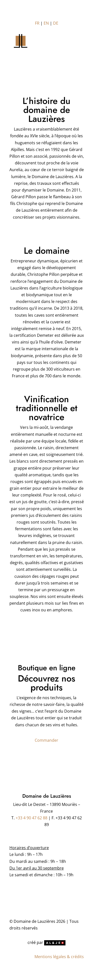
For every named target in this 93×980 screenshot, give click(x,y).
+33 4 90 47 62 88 (31, 818)
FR (37, 23)
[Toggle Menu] (47, 45)
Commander (46, 740)
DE (56, 23)
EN (46, 23)
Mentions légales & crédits (59, 957)
